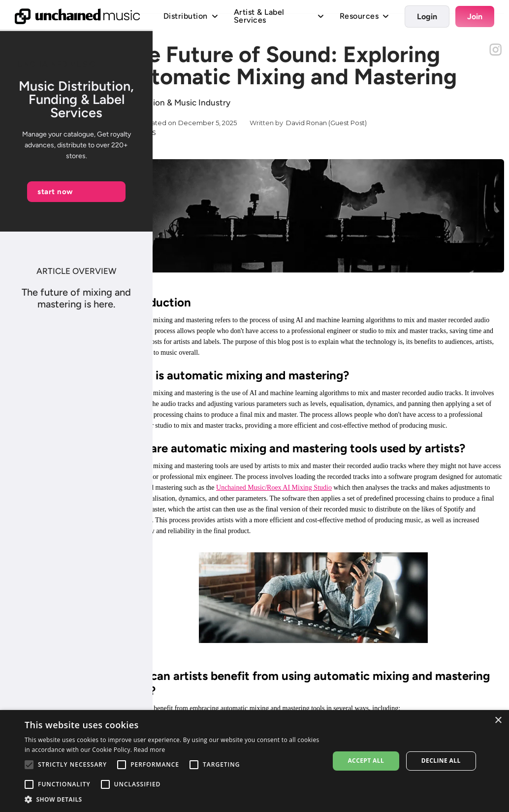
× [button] (498, 721)
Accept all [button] (366, 761)
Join (475, 17)
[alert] (254, 761)
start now (55, 192)
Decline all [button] (441, 761)
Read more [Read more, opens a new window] (150, 750)
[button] (173, 799)
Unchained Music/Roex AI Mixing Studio (274, 488)
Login (427, 17)
